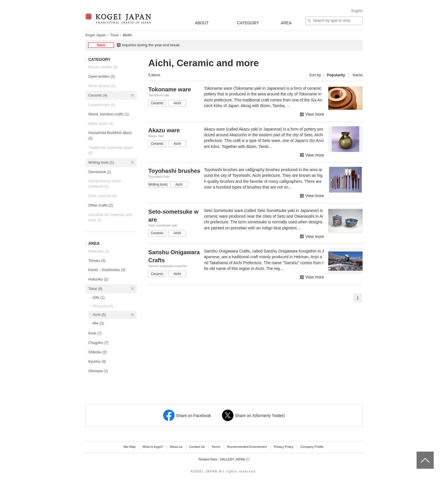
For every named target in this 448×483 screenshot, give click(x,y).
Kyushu (97, 361)
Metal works (101, 124)
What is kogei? (153, 447)
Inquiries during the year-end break (151, 45)
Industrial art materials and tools (110, 217)
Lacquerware (102, 105)
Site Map (129, 447)
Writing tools (101, 162)
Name (358, 75)
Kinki (95, 333)
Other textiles (102, 86)
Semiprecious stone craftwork (105, 184)
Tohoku (97, 261)
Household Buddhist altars (110, 135)
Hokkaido (99, 251)
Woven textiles (103, 67)
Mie (98, 323)
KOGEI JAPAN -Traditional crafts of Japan (118, 19)
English (357, 11)
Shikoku (98, 352)
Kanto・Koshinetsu (107, 270)
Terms (216, 447)
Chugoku (98, 343)
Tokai (114, 35)
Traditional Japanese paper (111, 150)
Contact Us (197, 447)
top (419, 454)
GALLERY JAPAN (235, 459)
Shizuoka (103, 306)
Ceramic (98, 95)
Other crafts (101, 205)
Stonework (100, 172)
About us (176, 447)
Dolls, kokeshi (102, 196)
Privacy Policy (283, 447)
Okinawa (98, 371)
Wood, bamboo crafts (109, 114)
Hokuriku (98, 279)
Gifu (99, 297)
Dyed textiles (102, 76)
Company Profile (312, 447)
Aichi (99, 315)
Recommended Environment (247, 447)
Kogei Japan (96, 35)
